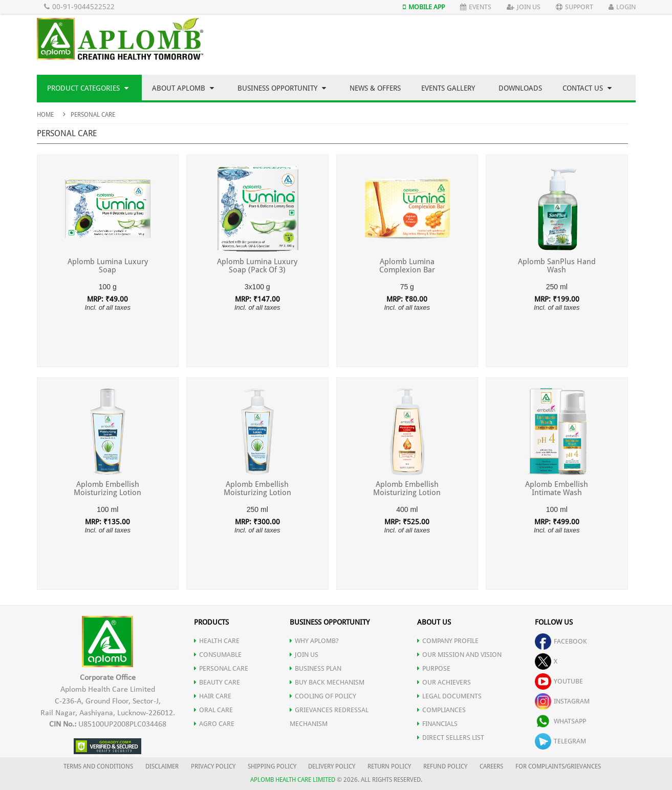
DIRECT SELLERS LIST (451, 738)
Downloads (520, 88)
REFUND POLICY (445, 766)
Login (622, 7)
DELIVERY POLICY (332, 766)
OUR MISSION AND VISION (459, 655)
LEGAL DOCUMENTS (449, 696)
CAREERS (491, 766)
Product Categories (88, 88)
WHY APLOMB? (314, 641)
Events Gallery (448, 88)
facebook (561, 641)
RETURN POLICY (389, 766)
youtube (559, 681)
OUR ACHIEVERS (444, 682)
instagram (562, 701)
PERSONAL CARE (221, 668)
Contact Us (587, 88)
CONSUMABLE (218, 655)
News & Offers (375, 88)
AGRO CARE (214, 724)
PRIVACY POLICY (213, 766)
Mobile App (424, 7)
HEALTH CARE (217, 641)
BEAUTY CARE (217, 682)
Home (45, 115)
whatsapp (560, 721)
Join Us (524, 7)
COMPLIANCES (441, 710)
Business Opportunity (282, 88)
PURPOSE (434, 668)
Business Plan (316, 668)
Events (476, 7)
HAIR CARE (213, 696)
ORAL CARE (213, 710)
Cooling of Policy (323, 696)
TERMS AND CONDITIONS (98, 766)
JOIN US (304, 655)
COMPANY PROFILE (448, 641)
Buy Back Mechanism (327, 682)
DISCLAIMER (162, 766)
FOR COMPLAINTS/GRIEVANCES (558, 766)
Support (575, 7)
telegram (560, 741)
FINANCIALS (437, 724)
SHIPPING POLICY (273, 766)
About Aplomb (183, 88)
